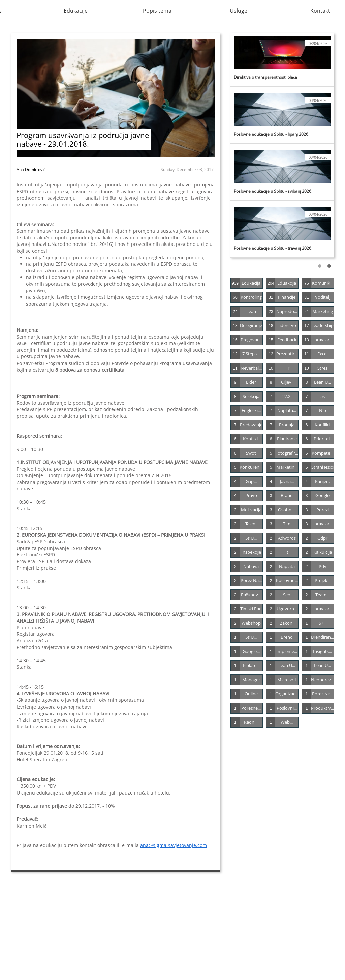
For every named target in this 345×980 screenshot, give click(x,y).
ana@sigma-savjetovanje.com (174, 845)
